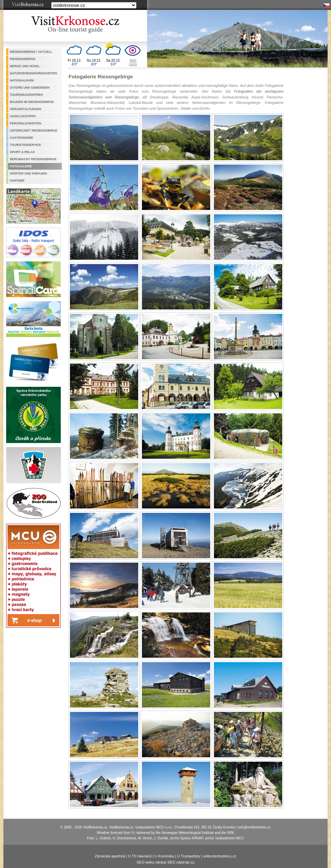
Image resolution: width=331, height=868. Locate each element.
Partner (17, 181)
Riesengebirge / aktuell (31, 52)
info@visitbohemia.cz (255, 827)
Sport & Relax (22, 152)
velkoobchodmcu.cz (220, 856)
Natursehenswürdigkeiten (33, 73)
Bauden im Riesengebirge (32, 102)
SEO (140, 862)
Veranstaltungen (26, 109)
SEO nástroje (179, 862)
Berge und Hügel (25, 66)
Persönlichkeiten (26, 123)
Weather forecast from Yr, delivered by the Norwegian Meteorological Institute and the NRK (165, 833)
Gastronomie (21, 138)
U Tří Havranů (140, 856)
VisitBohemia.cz (121, 827)
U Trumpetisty (189, 856)
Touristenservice (25, 145)
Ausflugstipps (23, 116)
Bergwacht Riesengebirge (33, 159)
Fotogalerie (21, 166)
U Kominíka (164, 856)
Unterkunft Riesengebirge (34, 131)
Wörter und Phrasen (28, 173)
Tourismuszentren (26, 95)
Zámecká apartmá (110, 856)
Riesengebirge (23, 59)
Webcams (133, 62)
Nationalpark (22, 80)
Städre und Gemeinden (30, 88)
